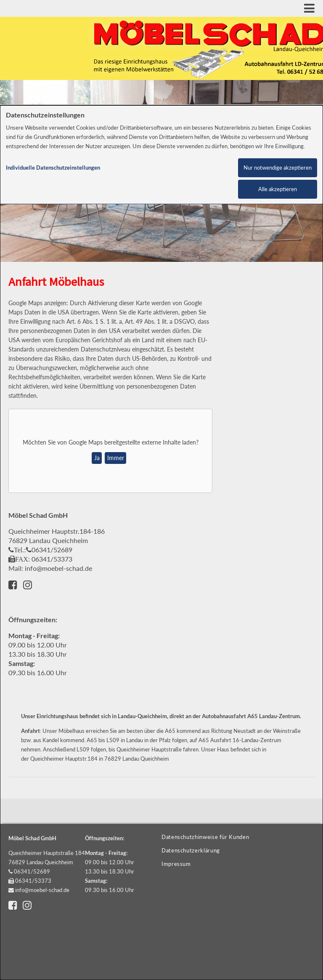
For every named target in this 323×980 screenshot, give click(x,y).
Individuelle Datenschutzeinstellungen (53, 168)
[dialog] (161, 543)
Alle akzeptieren (278, 189)
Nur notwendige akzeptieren (278, 168)
